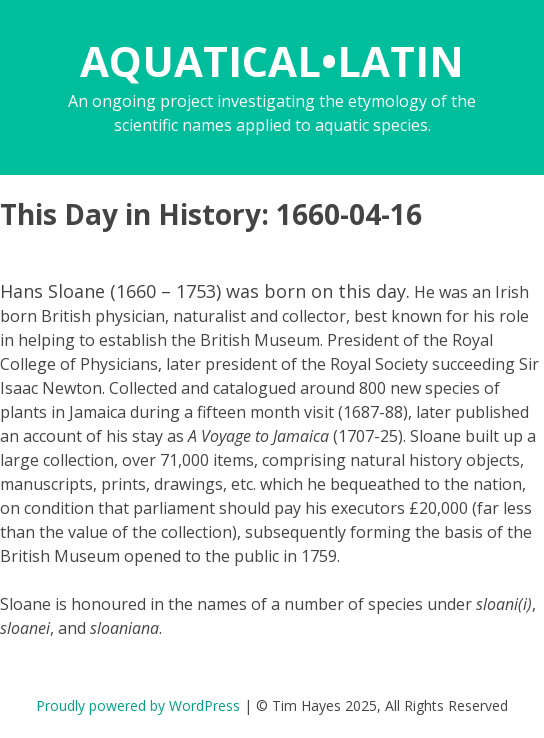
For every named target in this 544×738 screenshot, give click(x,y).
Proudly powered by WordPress (138, 705)
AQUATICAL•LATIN (272, 60)
